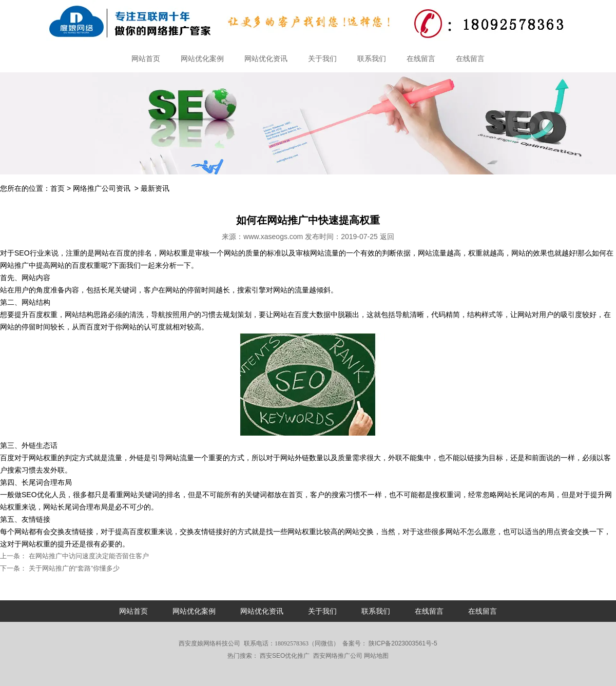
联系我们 (372, 58)
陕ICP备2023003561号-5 (402, 643)
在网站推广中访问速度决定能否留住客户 (88, 556)
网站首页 (146, 58)
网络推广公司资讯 (102, 188)
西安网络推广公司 (338, 656)
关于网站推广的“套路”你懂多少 (73, 568)
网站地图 (376, 656)
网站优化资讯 (266, 58)
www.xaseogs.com (273, 237)
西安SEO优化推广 (285, 656)
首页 (57, 188)
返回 (387, 237)
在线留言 (421, 58)
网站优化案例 (202, 58)
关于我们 (322, 58)
